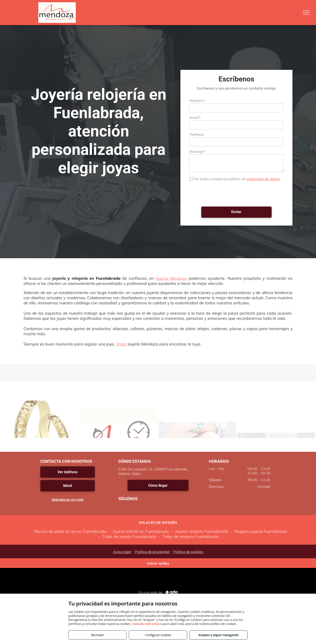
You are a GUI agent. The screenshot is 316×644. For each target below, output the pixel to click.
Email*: (195, 117)
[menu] (306, 13)
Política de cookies (188, 552)
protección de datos (264, 179)
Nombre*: (197, 100)
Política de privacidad (152, 552)
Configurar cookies (158, 635)
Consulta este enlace (147, 624)
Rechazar (97, 635)
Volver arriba (158, 563)
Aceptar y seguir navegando (218, 635)
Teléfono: (197, 134)
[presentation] (223, 193)
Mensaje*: (198, 151)
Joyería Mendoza (171, 278)
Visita (121, 344)
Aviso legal (122, 552)
